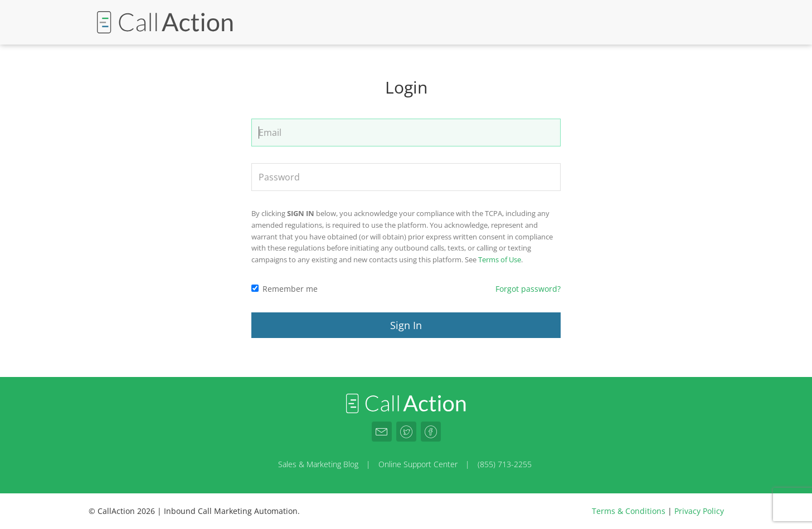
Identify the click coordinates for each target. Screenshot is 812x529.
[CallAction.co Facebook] (431, 432)
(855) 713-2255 (505, 464)
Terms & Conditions (629, 511)
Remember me (285, 289)
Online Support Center (418, 464)
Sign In (406, 325)
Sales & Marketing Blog (318, 464)
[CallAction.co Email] (382, 432)
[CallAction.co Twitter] (406, 432)
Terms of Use (500, 259)
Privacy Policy (699, 511)
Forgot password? (528, 289)
